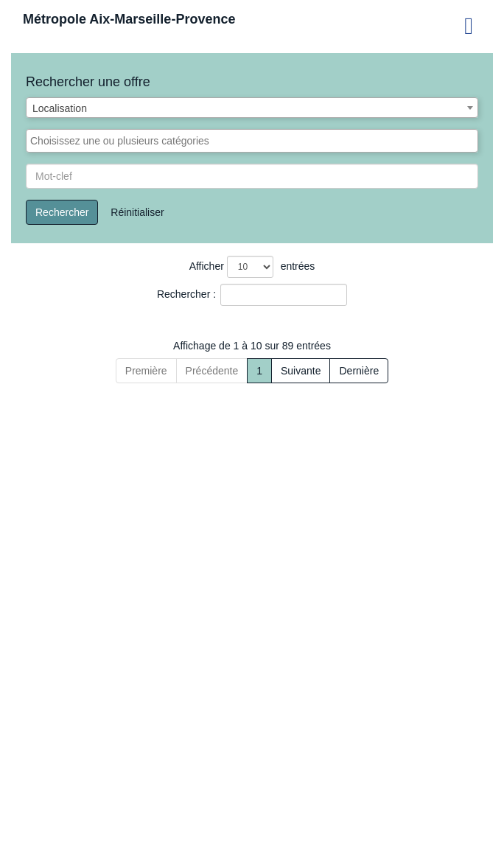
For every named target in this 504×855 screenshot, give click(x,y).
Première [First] (71, 833)
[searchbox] (252, 141)
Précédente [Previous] (137, 833)
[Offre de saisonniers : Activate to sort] (102, 340)
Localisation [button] (393, 347)
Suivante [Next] (376, 833)
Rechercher (62, 212)
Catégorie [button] (312, 347)
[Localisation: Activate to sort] (409, 340)
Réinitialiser (137, 212)
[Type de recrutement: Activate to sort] (232, 340)
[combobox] (252, 108)
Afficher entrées (252, 267)
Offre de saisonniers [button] (78, 347)
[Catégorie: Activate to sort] (320, 340)
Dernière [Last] (434, 833)
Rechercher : (186, 294)
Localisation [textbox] (60, 108)
